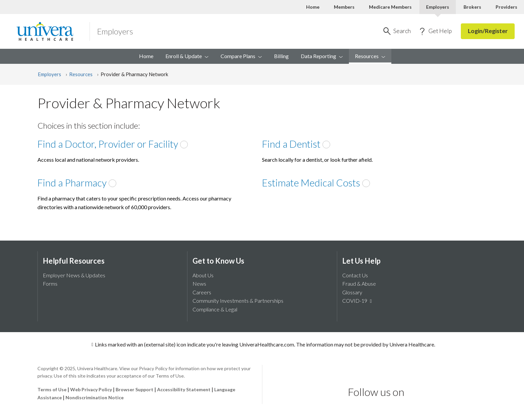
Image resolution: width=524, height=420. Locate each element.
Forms (50, 284)
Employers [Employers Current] (438, 7)
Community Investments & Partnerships (238, 301)
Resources (81, 74)
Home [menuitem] (146, 56)
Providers (506, 7)
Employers (49, 74)
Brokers (472, 7)
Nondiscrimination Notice (95, 397)
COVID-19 (358, 301)
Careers (202, 292)
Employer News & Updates (74, 275)
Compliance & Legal (215, 309)
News (199, 284)
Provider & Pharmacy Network (134, 74)
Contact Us (355, 275)
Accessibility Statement (184, 389)
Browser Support (135, 389)
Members (344, 7)
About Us (203, 275)
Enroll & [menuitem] (187, 56)
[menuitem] (370, 56)
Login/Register (488, 31)
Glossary (352, 292)
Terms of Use (52, 389)
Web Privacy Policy (91, 389)
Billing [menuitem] (281, 56)
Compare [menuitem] (241, 56)
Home (313, 7)
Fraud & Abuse (359, 284)
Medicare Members (390, 7)
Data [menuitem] (322, 56)
